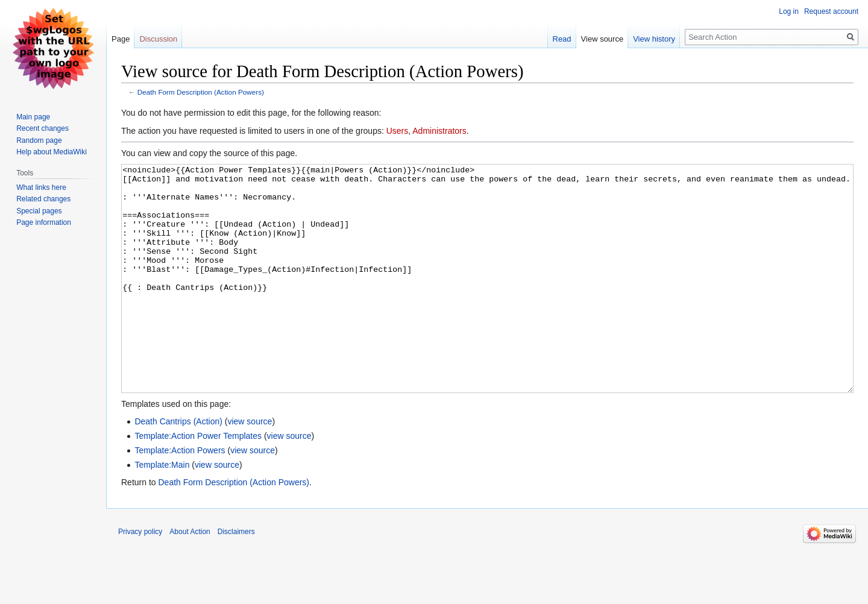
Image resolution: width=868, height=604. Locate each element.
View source (602, 39)
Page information (44, 222)
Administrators (439, 131)
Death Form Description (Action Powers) (201, 92)
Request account (831, 11)
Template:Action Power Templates (198, 481)
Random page (39, 140)
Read (562, 39)
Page (121, 39)
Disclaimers (236, 577)
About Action (190, 577)
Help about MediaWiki (52, 152)
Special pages (39, 211)
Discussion (158, 39)
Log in (789, 11)
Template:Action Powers (180, 495)
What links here (41, 187)
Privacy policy (140, 577)
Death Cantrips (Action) (178, 467)
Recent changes (42, 128)
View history (654, 39)
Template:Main (162, 510)
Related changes (43, 199)
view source (250, 467)
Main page (33, 117)
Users (398, 131)
